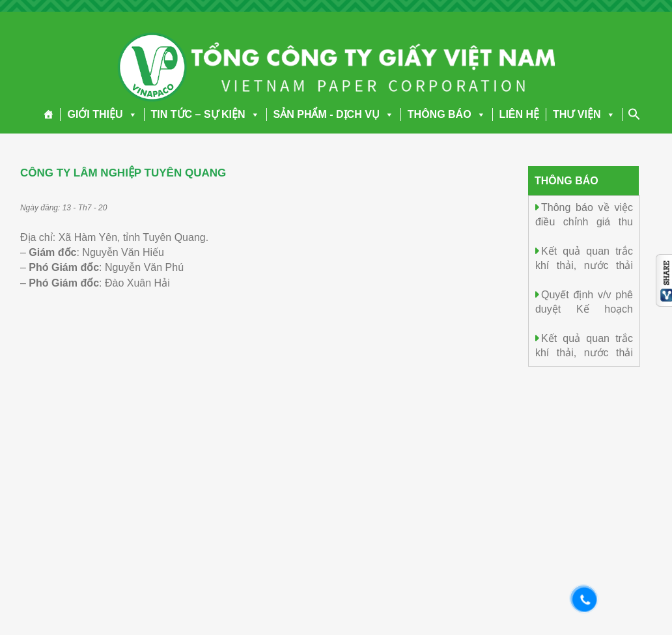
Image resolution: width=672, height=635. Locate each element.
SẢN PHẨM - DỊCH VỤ (334, 114)
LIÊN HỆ (519, 114)
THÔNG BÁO (447, 114)
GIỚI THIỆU (102, 114)
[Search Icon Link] (634, 114)
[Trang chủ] (49, 115)
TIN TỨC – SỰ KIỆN (205, 114)
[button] (130, 114)
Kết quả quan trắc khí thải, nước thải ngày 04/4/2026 (584, 352)
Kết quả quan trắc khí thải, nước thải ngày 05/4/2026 (584, 265)
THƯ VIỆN (584, 114)
